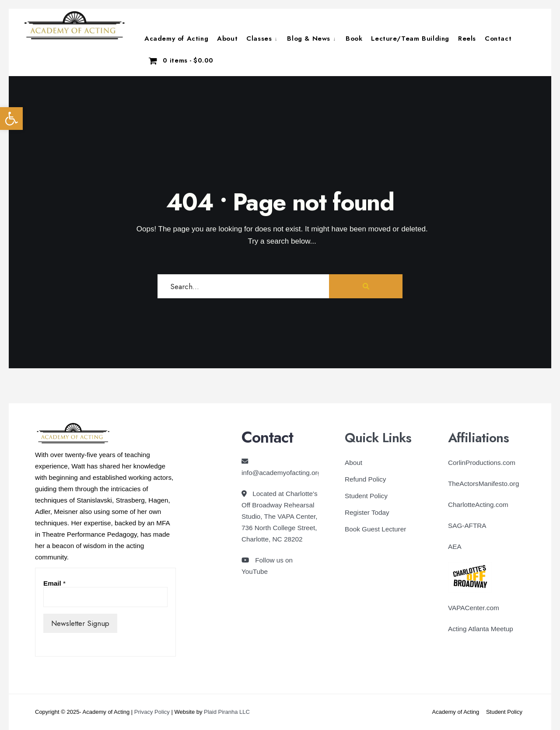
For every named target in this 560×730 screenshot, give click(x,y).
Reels (467, 38)
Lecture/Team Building (410, 38)
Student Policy (366, 496)
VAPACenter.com (474, 608)
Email (54, 583)
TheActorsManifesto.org (483, 484)
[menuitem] (262, 38)
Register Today (367, 512)
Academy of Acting (176, 38)
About (227, 38)
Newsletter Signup (80, 623)
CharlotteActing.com (478, 505)
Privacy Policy (152, 712)
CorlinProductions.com (482, 463)
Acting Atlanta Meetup (481, 629)
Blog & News (309, 38)
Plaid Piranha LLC (227, 712)
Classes (259, 38)
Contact (498, 38)
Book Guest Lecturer (375, 529)
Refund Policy (365, 479)
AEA (455, 547)
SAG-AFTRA (467, 526)
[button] (11, 119)
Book (354, 38)
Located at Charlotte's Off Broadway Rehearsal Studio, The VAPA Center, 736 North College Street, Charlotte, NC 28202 (280, 516)
